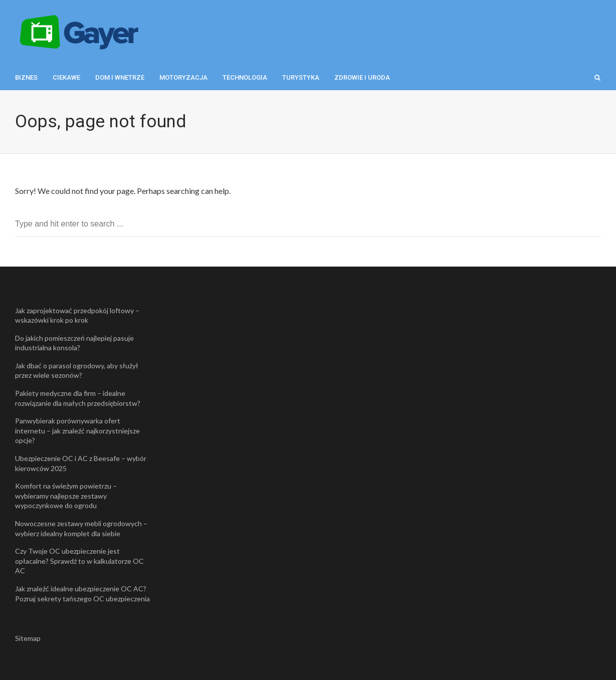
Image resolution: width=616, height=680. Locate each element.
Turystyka (301, 77)
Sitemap (28, 638)
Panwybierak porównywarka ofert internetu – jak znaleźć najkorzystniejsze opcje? (77, 430)
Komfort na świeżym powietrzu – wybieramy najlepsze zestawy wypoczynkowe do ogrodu (66, 496)
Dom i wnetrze (120, 77)
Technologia (245, 77)
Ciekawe (66, 77)
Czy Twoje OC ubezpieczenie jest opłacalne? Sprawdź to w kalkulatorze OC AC (79, 561)
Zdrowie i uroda (362, 77)
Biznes (26, 77)
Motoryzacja (183, 77)
